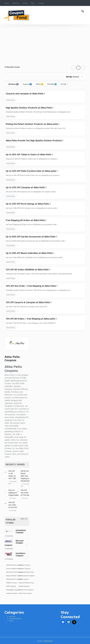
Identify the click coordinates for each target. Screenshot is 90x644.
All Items (13, 84)
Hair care (12, 616)
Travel (11, 621)
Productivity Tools (15, 619)
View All (24, 519)
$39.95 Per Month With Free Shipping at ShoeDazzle (25, 476)
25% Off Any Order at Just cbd (13, 505)
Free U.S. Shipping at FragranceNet (14, 493)
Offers (39, 84)
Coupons (27, 84)
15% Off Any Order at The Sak (25, 493)
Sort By (64, 84)
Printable (52, 84)
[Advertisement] (45, 48)
